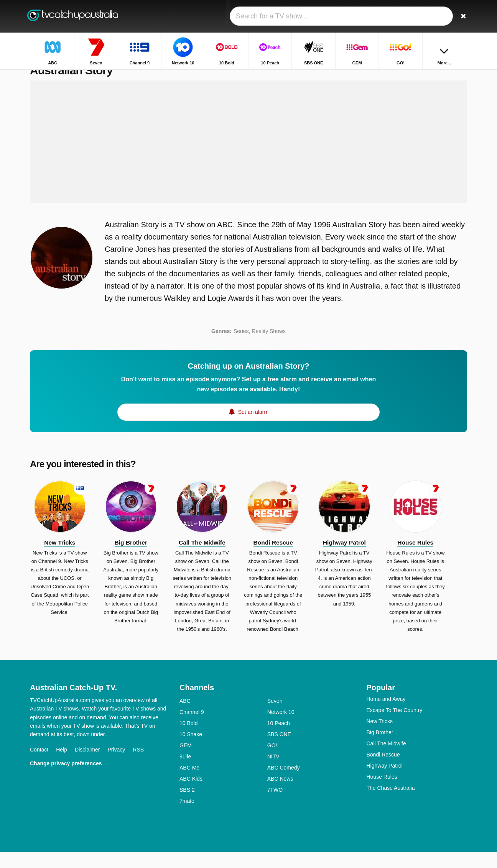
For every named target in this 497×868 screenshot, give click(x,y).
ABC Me (189, 784)
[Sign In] (433, 16)
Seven (275, 717)
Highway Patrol (385, 782)
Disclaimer (87, 766)
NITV (273, 773)
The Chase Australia (391, 804)
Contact (39, 766)
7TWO (275, 806)
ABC (185, 717)
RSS (138, 766)
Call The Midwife (386, 760)
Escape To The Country (395, 726)
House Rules (382, 793)
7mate (187, 817)
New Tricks (380, 737)
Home (420, 76)
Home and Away (386, 715)
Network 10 (281, 728)
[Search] (459, 16)
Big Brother (380, 748)
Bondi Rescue (383, 771)
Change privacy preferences (66, 779)
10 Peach (279, 739)
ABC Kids (191, 795)
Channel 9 (192, 728)
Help (62, 766)
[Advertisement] (248, 158)
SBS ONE (279, 750)
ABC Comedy (284, 784)
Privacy (116, 766)
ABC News (280, 795)
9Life (185, 773)
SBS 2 (187, 806)
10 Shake (191, 750)
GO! (272, 761)
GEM (186, 761)
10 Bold (188, 739)
